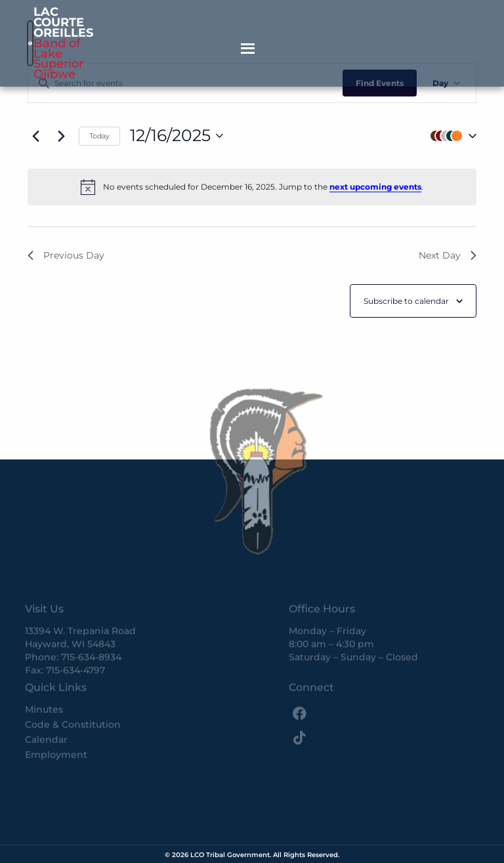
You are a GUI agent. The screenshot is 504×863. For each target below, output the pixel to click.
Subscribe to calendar (406, 301)
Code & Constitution (73, 698)
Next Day (448, 255)
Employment (56, 728)
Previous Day (66, 255)
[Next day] (61, 136)
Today (99, 136)
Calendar (46, 713)
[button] (450, 136)
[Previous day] (35, 136)
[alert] (252, 187)
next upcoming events (375, 187)
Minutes (44, 683)
